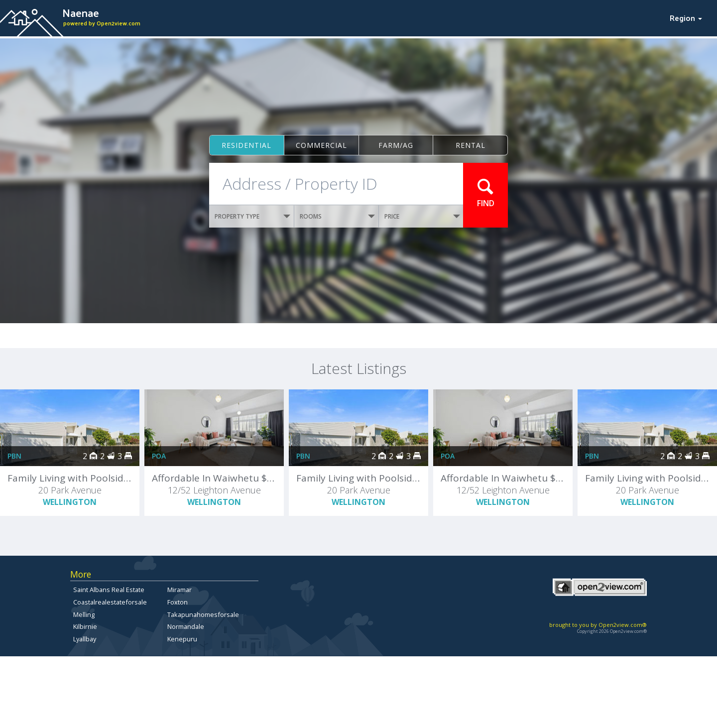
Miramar (179, 590)
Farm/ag (396, 145)
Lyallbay (85, 639)
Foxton (178, 602)
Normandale (186, 626)
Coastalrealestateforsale (110, 602)
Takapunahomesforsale (203, 614)
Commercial (321, 145)
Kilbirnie (85, 626)
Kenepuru (182, 639)
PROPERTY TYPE (252, 216)
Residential (246, 145)
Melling (84, 614)
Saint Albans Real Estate (109, 590)
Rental (471, 145)
